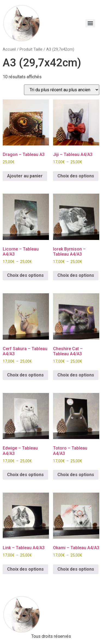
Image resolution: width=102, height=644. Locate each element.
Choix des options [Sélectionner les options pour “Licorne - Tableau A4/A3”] (25, 275)
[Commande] (62, 90)
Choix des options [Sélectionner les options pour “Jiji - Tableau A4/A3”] (76, 176)
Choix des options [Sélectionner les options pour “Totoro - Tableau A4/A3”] (76, 475)
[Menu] (90, 23)
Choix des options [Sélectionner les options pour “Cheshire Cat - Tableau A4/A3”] (76, 375)
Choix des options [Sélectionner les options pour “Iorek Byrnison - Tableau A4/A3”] (76, 275)
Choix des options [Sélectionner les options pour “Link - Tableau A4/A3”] (25, 569)
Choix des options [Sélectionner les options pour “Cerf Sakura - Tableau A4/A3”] (25, 375)
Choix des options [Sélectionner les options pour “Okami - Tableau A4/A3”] (76, 569)
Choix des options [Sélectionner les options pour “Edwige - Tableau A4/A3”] (25, 475)
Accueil (9, 49)
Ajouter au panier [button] (25, 176)
